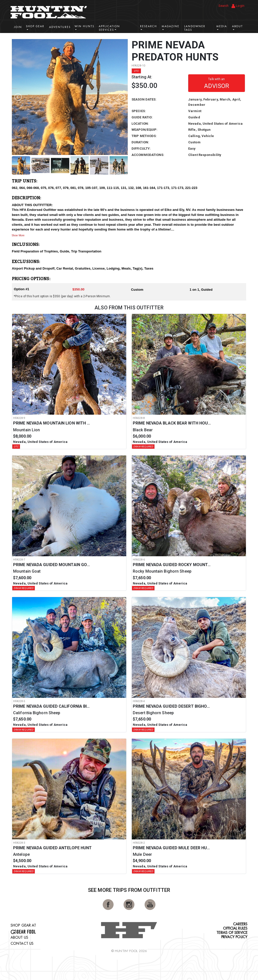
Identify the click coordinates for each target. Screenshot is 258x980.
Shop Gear (35, 26)
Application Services (109, 28)
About (237, 26)
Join (18, 27)
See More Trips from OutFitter (129, 890)
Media (222, 26)
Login (238, 6)
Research (149, 26)
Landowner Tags (195, 28)
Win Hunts (84, 26)
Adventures (60, 27)
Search (224, 6)
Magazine (171, 26)
